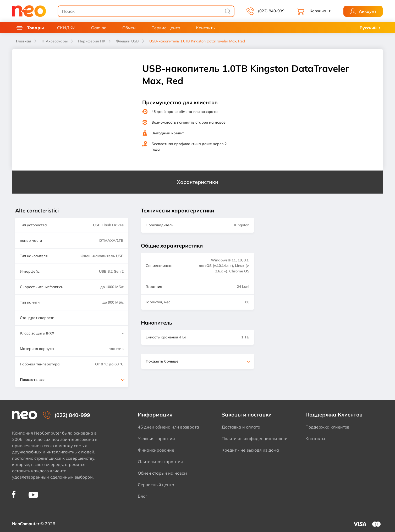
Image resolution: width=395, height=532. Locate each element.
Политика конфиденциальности (255, 438)
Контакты (206, 28)
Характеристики (197, 182)
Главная (24, 41)
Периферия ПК (92, 41)
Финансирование (156, 450)
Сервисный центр (156, 485)
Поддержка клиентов (327, 427)
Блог (142, 496)
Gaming (99, 28)
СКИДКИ (66, 28)
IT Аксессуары (55, 41)
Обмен (129, 28)
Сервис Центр (166, 28)
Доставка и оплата (241, 427)
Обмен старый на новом (162, 473)
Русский (368, 28)
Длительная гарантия (160, 462)
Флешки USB (127, 41)
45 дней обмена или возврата (168, 427)
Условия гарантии (156, 438)
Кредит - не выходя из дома (250, 450)
